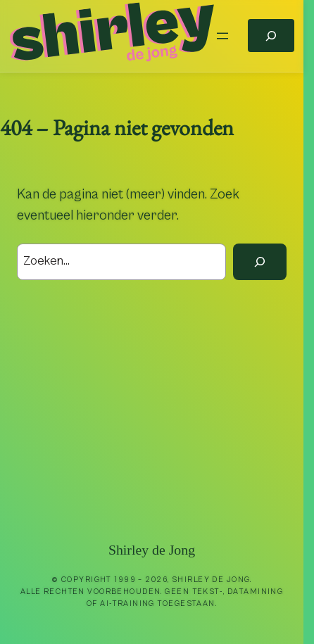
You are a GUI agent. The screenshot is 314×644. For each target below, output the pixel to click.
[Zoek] (260, 262)
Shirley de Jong (152, 550)
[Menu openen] (222, 36)
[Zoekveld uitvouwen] (271, 36)
